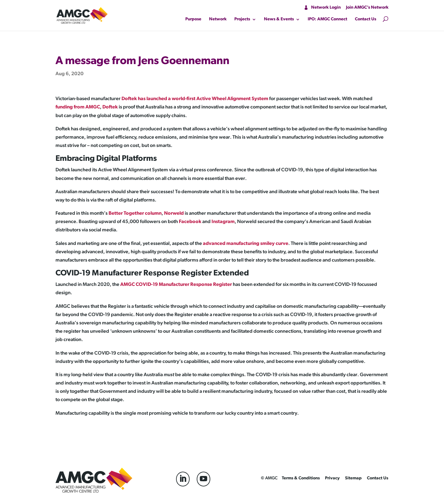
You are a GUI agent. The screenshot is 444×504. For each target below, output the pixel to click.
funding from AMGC (78, 107)
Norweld (174, 213)
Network (218, 19)
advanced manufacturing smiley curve (246, 244)
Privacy (332, 478)
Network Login (326, 8)
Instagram (223, 222)
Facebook (190, 222)
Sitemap (353, 478)
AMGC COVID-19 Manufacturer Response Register (176, 285)
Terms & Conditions (301, 478)
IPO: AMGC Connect (327, 19)
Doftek (110, 107)
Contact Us (366, 19)
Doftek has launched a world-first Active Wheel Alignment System (195, 99)
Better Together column (135, 213)
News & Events (279, 19)
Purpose (193, 19)
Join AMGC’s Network (367, 8)
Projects (242, 19)
